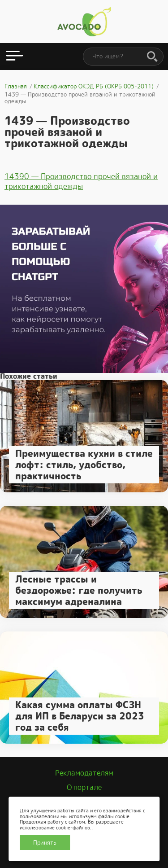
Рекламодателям (84, 773)
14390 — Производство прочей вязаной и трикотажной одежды (81, 181)
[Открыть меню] (15, 57)
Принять (45, 843)
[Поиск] (152, 57)
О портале (84, 787)
